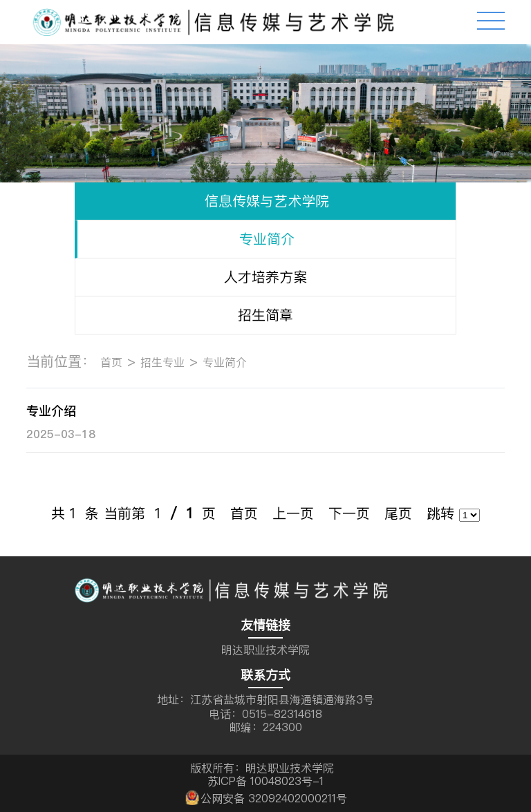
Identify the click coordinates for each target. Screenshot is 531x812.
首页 (111, 362)
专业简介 (267, 239)
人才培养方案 (265, 277)
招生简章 (265, 315)
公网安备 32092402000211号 (265, 796)
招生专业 (162, 362)
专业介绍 (51, 411)
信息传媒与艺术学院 (267, 201)
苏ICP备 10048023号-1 (265, 781)
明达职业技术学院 (265, 650)
